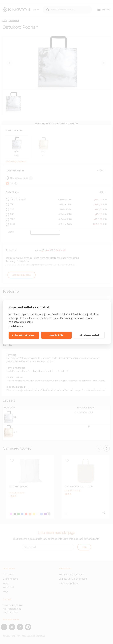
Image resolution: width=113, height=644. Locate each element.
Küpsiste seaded (89, 335)
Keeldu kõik (56, 335)
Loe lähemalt (16, 326)
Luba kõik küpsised (24, 335)
